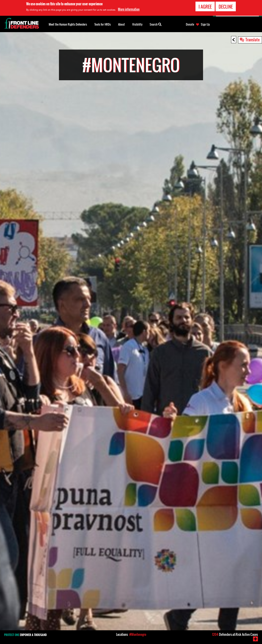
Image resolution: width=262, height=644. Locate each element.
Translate (253, 40)
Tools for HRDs (103, 24)
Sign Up (205, 24)
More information (129, 9)
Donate (190, 24)
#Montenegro (138, 634)
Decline (226, 6)
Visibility (137, 24)
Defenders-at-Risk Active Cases (235, 634)
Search (156, 24)
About (121, 24)
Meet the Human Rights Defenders (68, 24)
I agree (205, 6)
